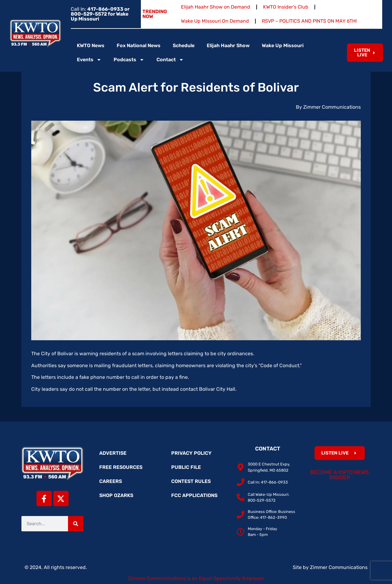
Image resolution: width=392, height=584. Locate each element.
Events (89, 60)
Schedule (184, 45)
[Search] (76, 524)
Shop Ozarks (116, 495)
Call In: (100, 14)
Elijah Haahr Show (228, 45)
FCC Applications (194, 495)
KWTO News (91, 45)
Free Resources (121, 467)
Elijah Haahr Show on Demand (216, 7)
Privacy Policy (191, 453)
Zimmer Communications (339, 567)
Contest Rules (191, 481)
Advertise (113, 453)
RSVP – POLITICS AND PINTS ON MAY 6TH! (309, 21)
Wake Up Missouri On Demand (215, 21)
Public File (186, 467)
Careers (111, 481)
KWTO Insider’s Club (286, 7)
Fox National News (139, 45)
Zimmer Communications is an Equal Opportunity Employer (196, 578)
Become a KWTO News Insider (339, 475)
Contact (170, 60)
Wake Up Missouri (283, 45)
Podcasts (129, 60)
